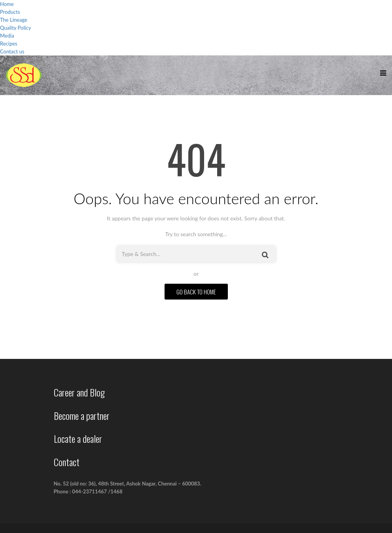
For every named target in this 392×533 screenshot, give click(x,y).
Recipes (9, 44)
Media (7, 36)
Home (7, 4)
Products (10, 12)
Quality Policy (16, 28)
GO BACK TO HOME (196, 292)
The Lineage (14, 20)
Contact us (12, 51)
